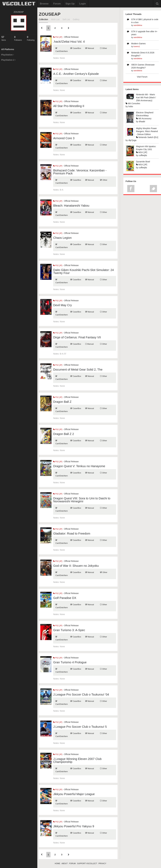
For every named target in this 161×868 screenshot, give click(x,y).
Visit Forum (142, 77)
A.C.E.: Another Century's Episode (76, 74)
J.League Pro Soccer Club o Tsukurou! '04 (81, 694)
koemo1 (137, 47)
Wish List (55, 19)
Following (31, 38)
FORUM (72, 864)
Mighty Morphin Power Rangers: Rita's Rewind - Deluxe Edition (147, 131)
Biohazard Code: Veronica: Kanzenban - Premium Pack (80, 172)
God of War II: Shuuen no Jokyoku (76, 566)
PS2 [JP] (58, 37)
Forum (57, 4)
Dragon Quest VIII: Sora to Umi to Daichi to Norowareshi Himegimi (82, 500)
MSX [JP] (142, 152)
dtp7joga (132, 140)
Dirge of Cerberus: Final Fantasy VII (77, 337)
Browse (44, 4)
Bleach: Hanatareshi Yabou (71, 206)
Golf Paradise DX (65, 598)
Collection (43, 19)
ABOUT (65, 864)
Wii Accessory (144, 119)
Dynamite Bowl (143, 162)
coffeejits (143, 155)
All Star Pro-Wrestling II (69, 106)
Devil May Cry (62, 305)
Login (83, 4)
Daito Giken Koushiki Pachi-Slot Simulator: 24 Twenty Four (83, 271)
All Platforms (8, 49)
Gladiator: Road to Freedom (72, 534)
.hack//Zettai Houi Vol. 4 (69, 42)
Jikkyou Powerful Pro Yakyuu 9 (74, 826)
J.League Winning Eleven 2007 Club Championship (77, 760)
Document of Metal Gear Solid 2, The (78, 370)
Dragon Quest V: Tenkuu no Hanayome (79, 466)
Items (6, 38)
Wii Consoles (133, 103)
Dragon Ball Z (62, 402)
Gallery (76, 19)
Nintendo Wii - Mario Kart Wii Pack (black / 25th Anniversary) (146, 97)
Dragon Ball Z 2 (64, 434)
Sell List (66, 19)
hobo (131, 106)
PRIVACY (102, 864)
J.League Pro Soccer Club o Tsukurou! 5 (80, 727)
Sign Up (70, 4)
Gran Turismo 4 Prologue (70, 662)
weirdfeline (138, 25)
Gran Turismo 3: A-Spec (69, 630)
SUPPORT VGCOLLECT (87, 864)
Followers (19, 38)
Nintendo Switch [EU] (147, 137)
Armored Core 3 (64, 138)
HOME (57, 864)
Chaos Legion (62, 238)
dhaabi (142, 121)
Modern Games (138, 44)
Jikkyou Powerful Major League (74, 794)
